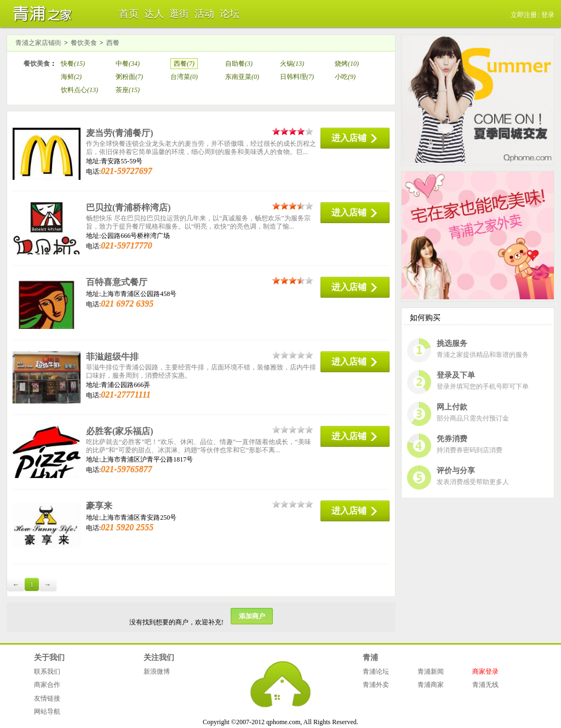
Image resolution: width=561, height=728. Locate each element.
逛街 (179, 14)
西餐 (113, 43)
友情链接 (47, 698)
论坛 (230, 14)
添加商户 (252, 616)
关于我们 (49, 658)
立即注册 (524, 15)
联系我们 (47, 672)
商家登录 (485, 672)
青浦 (370, 658)
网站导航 (47, 712)
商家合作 (47, 685)
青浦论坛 (376, 672)
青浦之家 (39, 14)
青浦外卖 (376, 685)
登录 (548, 15)
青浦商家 (431, 685)
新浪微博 (157, 672)
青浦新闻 (431, 672)
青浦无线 (485, 685)
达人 (154, 14)
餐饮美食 (84, 43)
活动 (204, 14)
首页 (129, 14)
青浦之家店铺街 (38, 43)
